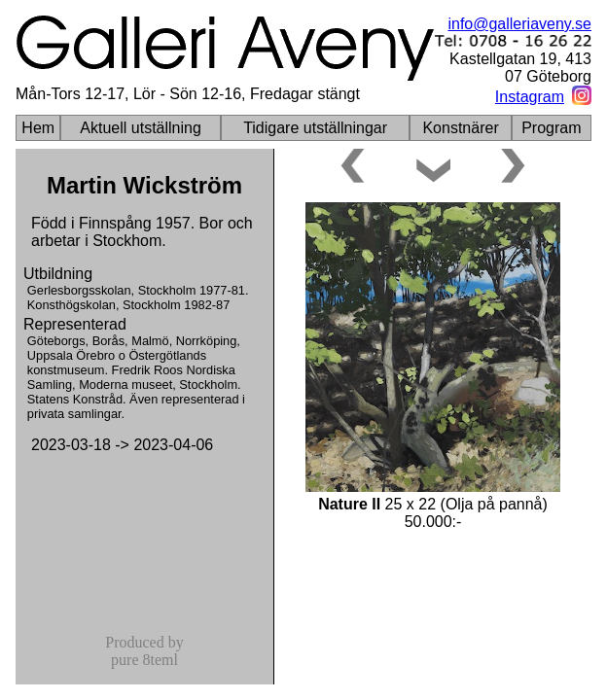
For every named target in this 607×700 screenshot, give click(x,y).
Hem (38, 128)
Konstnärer (460, 128)
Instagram (530, 97)
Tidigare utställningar (315, 128)
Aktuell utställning (141, 128)
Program (551, 128)
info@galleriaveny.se (519, 24)
